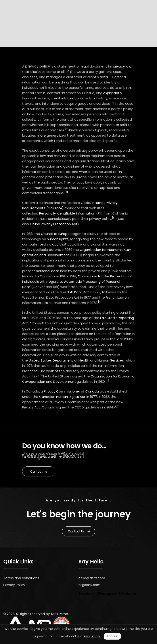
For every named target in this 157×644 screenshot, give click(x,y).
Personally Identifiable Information (67, 213)
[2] (112, 102)
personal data (48, 271)
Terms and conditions (21, 578)
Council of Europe (55, 234)
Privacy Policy (14, 585)
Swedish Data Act (74, 292)
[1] (110, 76)
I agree (112, 636)
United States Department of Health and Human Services (76, 360)
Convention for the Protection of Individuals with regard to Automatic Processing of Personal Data (77, 281)
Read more (92, 636)
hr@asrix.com (89, 585)
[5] (114, 218)
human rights (58, 239)
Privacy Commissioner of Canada (71, 391)
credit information (66, 98)
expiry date (113, 93)
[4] (66, 192)
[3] (67, 129)
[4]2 (116, 406)
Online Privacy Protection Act (54, 224)
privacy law (122, 66)
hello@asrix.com (92, 578)
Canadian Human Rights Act (62, 397)
